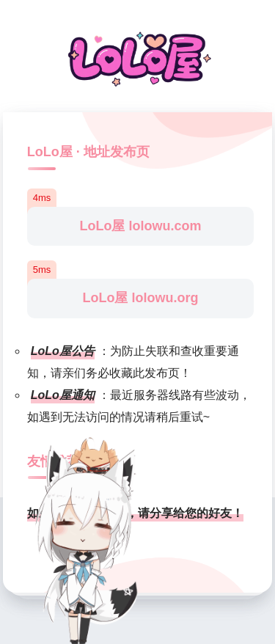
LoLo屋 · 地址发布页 (88, 152)
